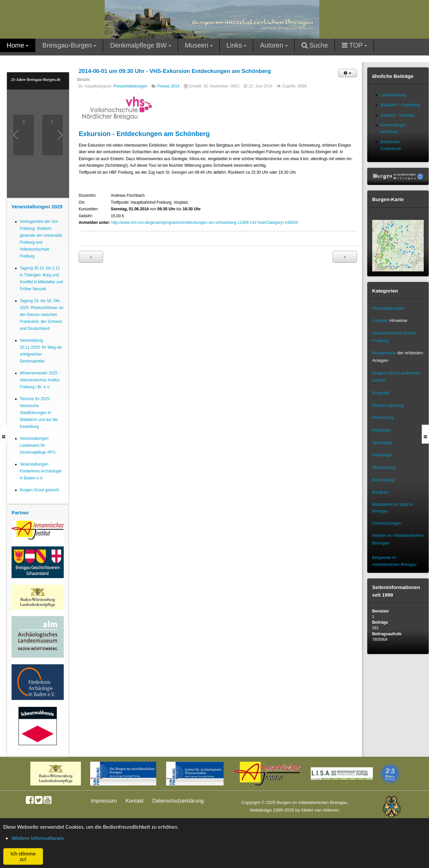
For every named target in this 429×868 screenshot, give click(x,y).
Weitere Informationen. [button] (38, 838)
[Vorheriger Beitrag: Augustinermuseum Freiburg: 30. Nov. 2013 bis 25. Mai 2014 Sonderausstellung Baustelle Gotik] (91, 257)
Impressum (104, 801)
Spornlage (382, 443)
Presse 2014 (168, 86)
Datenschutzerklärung (178, 801)
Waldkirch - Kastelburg (400, 105)
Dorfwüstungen (387, 523)
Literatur (380, 320)
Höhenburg (383, 417)
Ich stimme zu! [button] (23, 856)
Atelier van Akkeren (320, 810)
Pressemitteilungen (130, 86)
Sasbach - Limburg (397, 115)
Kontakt (134, 801)
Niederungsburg (388, 405)
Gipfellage (382, 455)
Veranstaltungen (388, 308)
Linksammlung (393, 95)
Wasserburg (384, 467)
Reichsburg (383, 480)
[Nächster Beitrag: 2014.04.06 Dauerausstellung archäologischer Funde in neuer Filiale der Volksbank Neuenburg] (345, 257)
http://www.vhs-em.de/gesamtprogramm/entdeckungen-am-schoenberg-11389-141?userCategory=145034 (205, 223)
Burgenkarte (384, 353)
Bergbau (380, 492)
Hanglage (382, 430)
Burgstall (381, 393)
